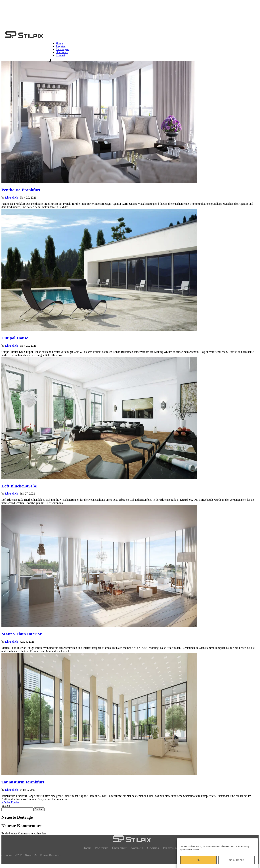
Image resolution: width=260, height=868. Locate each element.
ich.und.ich (11, 198)
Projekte (61, 46)
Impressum (170, 848)
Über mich (62, 52)
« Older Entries (10, 802)
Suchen (6, 806)
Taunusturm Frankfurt (23, 782)
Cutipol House (15, 338)
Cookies (153, 848)
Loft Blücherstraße (19, 486)
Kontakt (60, 55)
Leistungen (62, 49)
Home (59, 43)
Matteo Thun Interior (22, 634)
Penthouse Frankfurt (21, 190)
